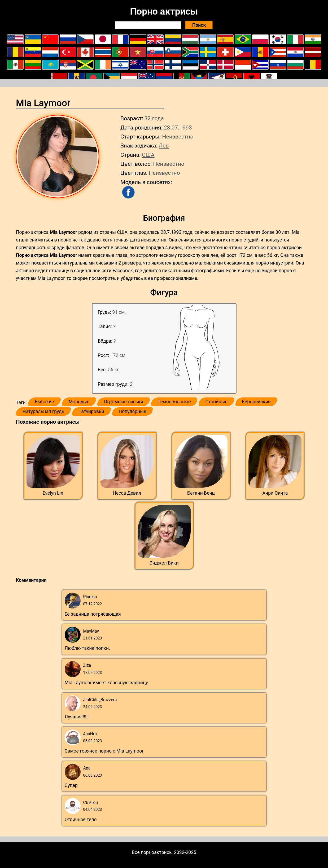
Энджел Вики (164, 563)
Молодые (79, 402)
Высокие (44, 402)
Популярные (133, 411)
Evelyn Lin (53, 493)
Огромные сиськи (124, 402)
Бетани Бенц (201, 493)
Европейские (256, 402)
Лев (164, 146)
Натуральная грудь (43, 411)
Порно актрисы (164, 11)
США (148, 155)
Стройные (216, 402)
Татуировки (91, 411)
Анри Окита (275, 493)
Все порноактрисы (152, 852)
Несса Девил (127, 493)
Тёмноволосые (174, 402)
